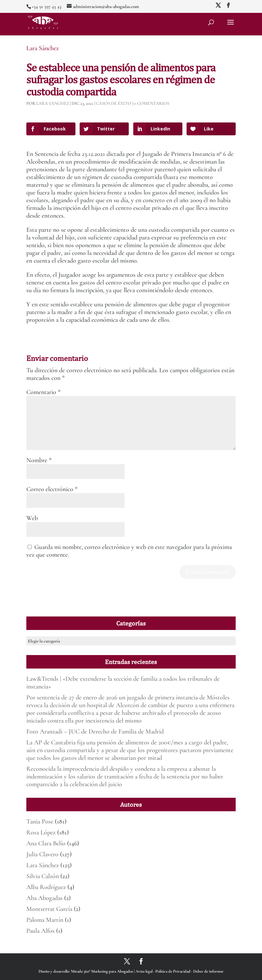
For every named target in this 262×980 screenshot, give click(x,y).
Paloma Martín (45, 920)
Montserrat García (49, 909)
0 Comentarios (152, 103)
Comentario (44, 392)
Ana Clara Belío (46, 843)
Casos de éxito (114, 103)
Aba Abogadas (44, 898)
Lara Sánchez (43, 48)
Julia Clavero (42, 854)
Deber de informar (208, 971)
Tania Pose (40, 822)
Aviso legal (144, 971)
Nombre (39, 460)
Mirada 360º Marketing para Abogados (102, 971)
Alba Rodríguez (46, 887)
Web (32, 518)
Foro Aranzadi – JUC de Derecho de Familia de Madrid (95, 732)
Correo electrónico (52, 489)
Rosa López (41, 832)
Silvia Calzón (43, 876)
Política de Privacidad (173, 971)
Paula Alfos (40, 931)
